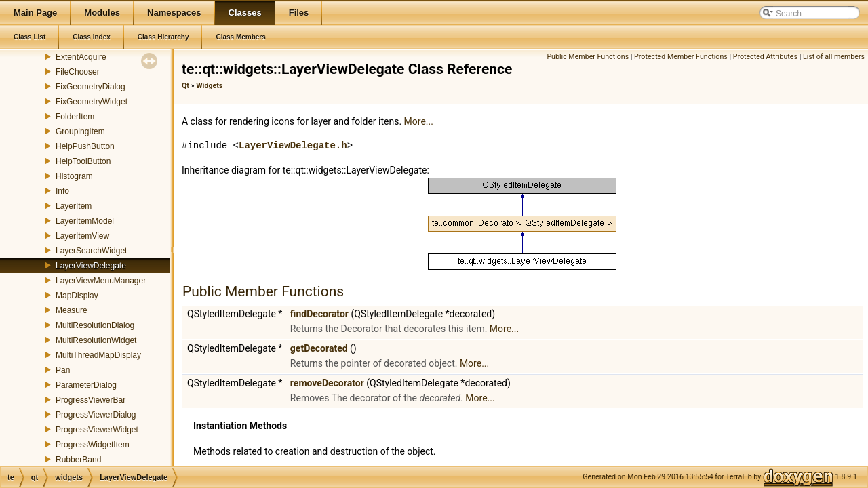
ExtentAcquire (81, 57)
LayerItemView (82, 236)
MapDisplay (77, 296)
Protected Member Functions (681, 57)
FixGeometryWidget (92, 102)
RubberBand (78, 460)
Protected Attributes (765, 57)
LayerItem (74, 206)
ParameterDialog (86, 385)
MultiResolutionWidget (96, 340)
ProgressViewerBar (91, 400)
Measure (72, 310)
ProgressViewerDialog (96, 415)
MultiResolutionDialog (95, 325)
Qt (185, 86)
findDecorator (319, 314)
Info (62, 191)
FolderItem (75, 117)
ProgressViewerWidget (97, 430)
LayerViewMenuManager (101, 281)
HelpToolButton (83, 161)
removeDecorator (327, 383)
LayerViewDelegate (91, 266)
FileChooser (78, 72)
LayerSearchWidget (91, 251)
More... (419, 121)
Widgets (209, 86)
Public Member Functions (588, 57)
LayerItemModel (85, 221)
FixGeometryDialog (91, 87)
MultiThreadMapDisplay (98, 355)
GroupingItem (80, 131)
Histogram (74, 176)
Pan (63, 370)
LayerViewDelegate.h (293, 145)
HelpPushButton (85, 146)
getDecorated (319, 348)
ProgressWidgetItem (93, 445)
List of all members (834, 57)
